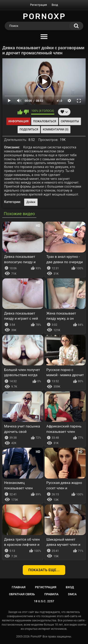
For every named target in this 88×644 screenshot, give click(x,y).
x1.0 (59, 101)
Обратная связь (22, 594)
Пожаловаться (45, 121)
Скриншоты (70, 121)
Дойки (31, 202)
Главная (19, 587)
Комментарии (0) (55, 129)
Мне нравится (20, 112)
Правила (52, 594)
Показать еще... (44, 570)
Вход (55, 5)
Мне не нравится (26, 112)
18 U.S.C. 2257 (44, 601)
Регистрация (38, 5)
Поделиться (29, 129)
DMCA (72, 594)
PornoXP (36, 637)
